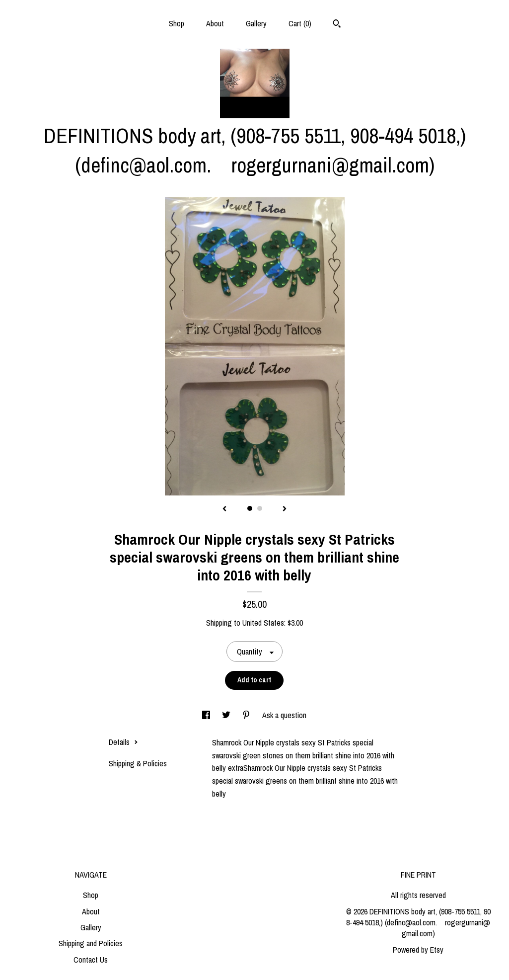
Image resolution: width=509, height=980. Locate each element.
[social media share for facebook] (207, 715)
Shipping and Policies (91, 943)
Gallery (256, 23)
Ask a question (284, 715)
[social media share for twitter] (227, 715)
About (215, 23)
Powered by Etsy (418, 950)
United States (263, 623)
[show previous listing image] (224, 509)
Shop (177, 23)
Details (123, 742)
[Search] (337, 25)
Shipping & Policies (138, 763)
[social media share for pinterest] (247, 715)
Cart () (300, 23)
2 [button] (260, 508)
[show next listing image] (285, 509)
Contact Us (91, 960)
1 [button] (250, 508)
